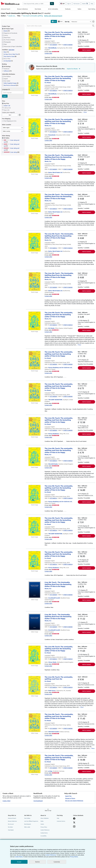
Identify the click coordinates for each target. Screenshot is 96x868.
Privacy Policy (44, 827)
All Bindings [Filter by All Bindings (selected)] (6, 66)
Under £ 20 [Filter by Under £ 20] (6, 106)
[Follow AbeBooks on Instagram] (74, 827)
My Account (77, 4)
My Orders (10, 827)
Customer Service (61, 821)
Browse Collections (23, 9)
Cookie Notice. (19, 857)
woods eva (12, 16)
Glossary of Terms (70, 798)
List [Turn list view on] (54, 21)
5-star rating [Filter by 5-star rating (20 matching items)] (12, 152)
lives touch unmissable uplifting (33, 16)
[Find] (52, 4)
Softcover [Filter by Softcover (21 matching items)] (7, 71)
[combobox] (36, 4)
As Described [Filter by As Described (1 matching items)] (7, 61)
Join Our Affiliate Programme (31, 821)
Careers (42, 824)
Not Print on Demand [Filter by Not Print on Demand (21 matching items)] (10, 85)
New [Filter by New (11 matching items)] (5, 52)
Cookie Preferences (45, 830)
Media (42, 821)
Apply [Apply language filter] (5, 96)
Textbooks (68, 9)
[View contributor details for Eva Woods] (48, 38)
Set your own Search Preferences (74, 801)
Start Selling (92, 9)
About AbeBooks (45, 818)
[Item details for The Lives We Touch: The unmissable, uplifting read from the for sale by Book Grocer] (35, 685)
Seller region (6, 128)
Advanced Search (6, 9)
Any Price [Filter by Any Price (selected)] (6, 103)
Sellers (79, 9)
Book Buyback (28, 824)
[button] (93, 26)
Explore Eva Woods (74, 69)
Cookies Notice (44, 833)
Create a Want (6, 801)
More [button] (85, 112)
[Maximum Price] (14, 115)
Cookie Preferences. (51, 855)
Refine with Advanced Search (53, 16)
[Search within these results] (60, 26)
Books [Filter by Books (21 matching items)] (6, 31)
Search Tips (68, 796)
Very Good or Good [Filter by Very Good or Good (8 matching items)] (9, 56)
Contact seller (48, 53)
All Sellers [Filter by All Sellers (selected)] (7, 138)
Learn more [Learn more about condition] (11, 50)
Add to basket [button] (86, 50)
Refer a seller (27, 827)
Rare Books (38, 9)
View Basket (11, 830)
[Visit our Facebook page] (74, 819)
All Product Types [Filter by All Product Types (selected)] (8, 29)
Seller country (6, 131)
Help (92, 4)
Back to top (48, 810)
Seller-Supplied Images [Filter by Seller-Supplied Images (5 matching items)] (10, 83)
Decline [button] (37, 862)
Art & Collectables (53, 9)
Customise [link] (57, 862)
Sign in (69, 4)
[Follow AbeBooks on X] (74, 823)
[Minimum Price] (5, 115)
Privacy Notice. (74, 857)
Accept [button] (19, 862)
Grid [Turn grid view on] (60, 21)
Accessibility (43, 836)
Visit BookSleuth (38, 801)
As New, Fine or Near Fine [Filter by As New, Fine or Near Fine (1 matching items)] (11, 54)
